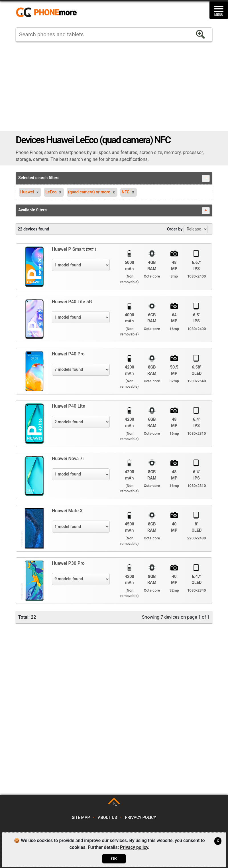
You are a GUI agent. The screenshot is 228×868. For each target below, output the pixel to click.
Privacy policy (141, 818)
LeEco (51, 192)
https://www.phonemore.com (48, 13)
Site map (81, 818)
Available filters (114, 211)
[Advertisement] (114, 86)
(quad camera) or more (89, 192)
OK (114, 859)
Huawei (27, 192)
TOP (114, 804)
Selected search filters (114, 178)
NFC (126, 192)
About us (107, 818)
